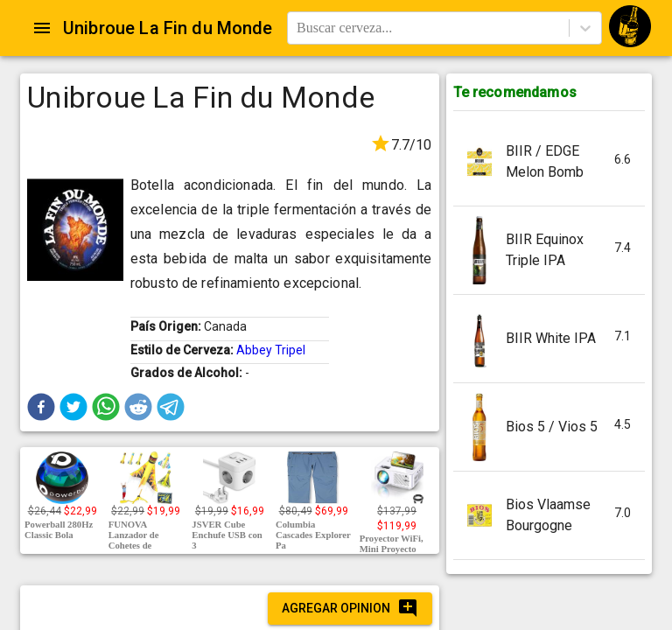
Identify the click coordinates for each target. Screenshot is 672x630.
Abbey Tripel (271, 350)
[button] (41, 407)
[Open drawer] (42, 28)
